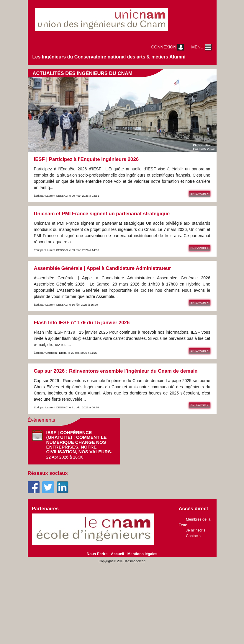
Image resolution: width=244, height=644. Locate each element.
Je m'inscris (195, 530)
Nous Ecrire (97, 554)
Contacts (193, 536)
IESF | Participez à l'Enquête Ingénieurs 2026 (86, 159)
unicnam (109, 19)
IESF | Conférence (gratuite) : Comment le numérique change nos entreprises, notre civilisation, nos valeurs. (79, 442)
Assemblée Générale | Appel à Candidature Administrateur (103, 268)
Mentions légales (142, 554)
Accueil (118, 554)
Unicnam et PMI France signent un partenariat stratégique (102, 214)
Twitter (48, 487)
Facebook (34, 487)
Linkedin (63, 487)
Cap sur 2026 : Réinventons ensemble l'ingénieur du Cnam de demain (116, 371)
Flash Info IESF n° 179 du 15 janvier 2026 (82, 323)
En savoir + (200, 194)
